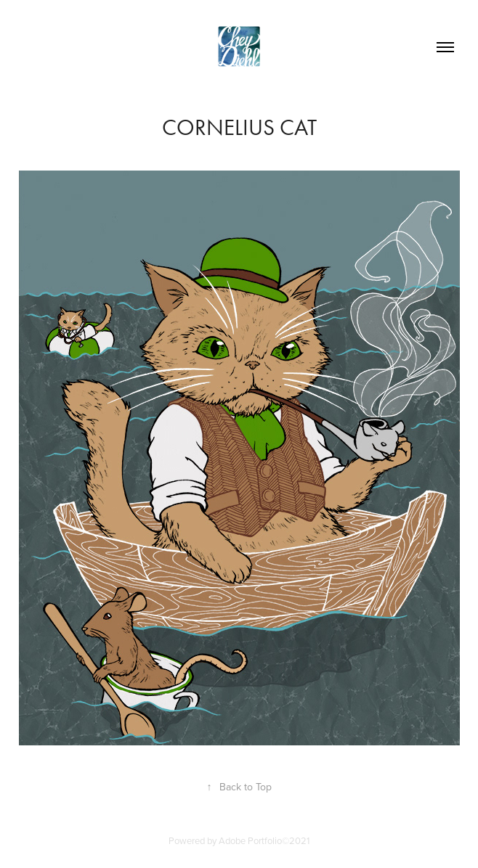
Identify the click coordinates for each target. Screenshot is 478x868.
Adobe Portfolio (250, 840)
